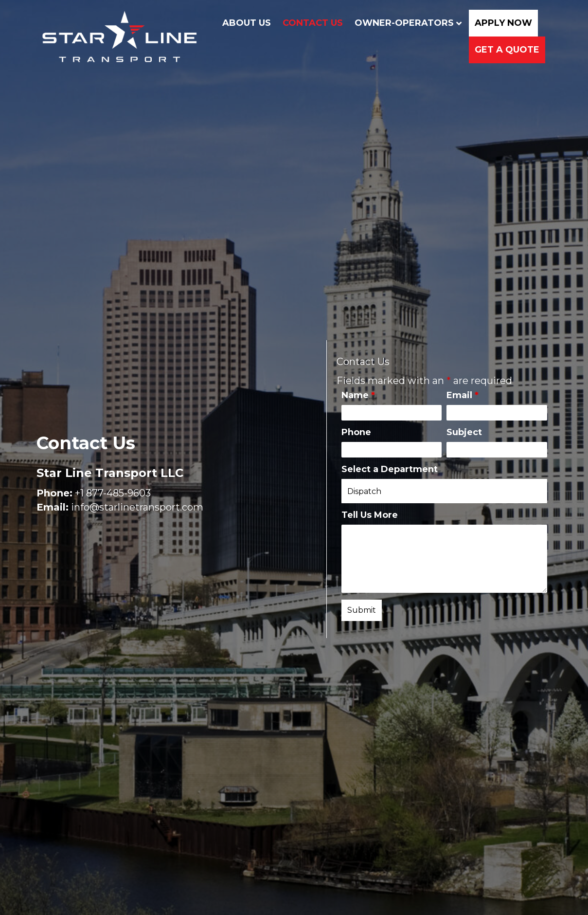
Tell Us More (370, 515)
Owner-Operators (401, 24)
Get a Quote (504, 51)
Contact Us (309, 24)
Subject (464, 432)
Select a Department (390, 469)
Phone (356, 432)
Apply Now (500, 24)
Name (358, 395)
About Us (243, 24)
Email (463, 395)
